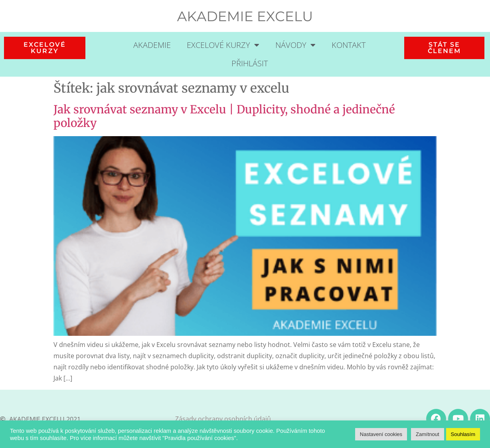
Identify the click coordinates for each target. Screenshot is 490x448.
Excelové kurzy (223, 45)
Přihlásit (250, 63)
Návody (295, 45)
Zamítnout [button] (428, 434)
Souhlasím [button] (463, 434)
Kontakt (349, 45)
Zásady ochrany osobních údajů (223, 419)
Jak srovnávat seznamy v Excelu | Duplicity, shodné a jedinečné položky (224, 116)
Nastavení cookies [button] (381, 434)
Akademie (152, 45)
